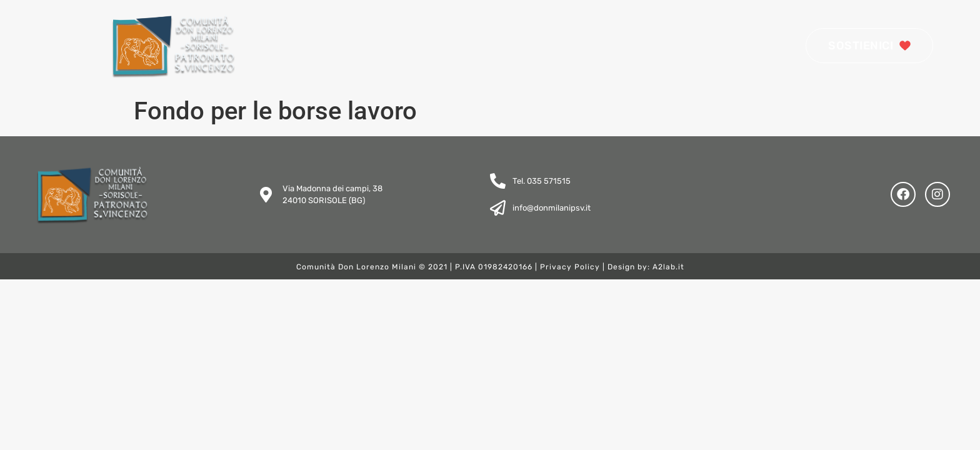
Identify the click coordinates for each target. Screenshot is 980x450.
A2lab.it (668, 267)
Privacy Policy (570, 267)
